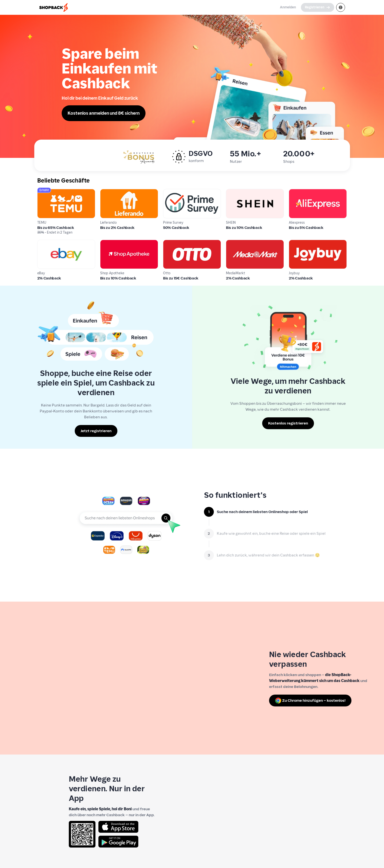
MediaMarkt (237, 243)
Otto (167, 243)
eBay (42, 243)
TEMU (43, 192)
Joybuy (295, 243)
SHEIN (231, 192)
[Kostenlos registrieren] (288, 423)
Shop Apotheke (114, 243)
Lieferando (110, 192)
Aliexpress (298, 192)
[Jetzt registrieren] (96, 431)
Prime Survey (175, 192)
